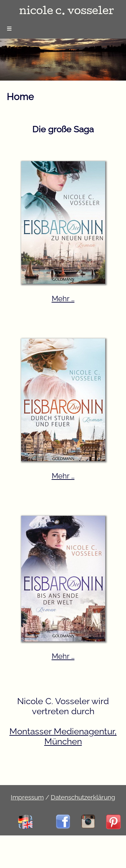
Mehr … (63, 299)
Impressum (27, 797)
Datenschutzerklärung (83, 797)
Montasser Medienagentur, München (63, 736)
